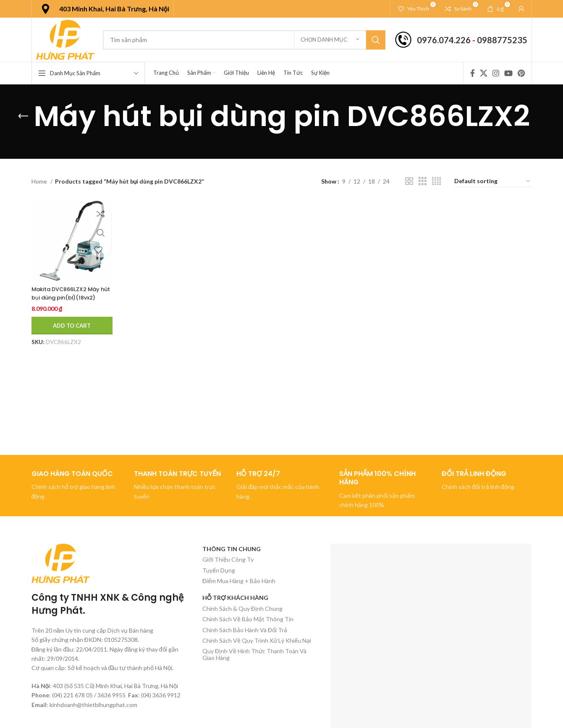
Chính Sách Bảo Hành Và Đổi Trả (245, 630)
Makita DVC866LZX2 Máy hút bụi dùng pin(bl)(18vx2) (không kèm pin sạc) (69, 301)
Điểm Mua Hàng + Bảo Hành (239, 581)
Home (40, 181)
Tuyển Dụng (219, 570)
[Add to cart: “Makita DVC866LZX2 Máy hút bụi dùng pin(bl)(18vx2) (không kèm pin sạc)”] (72, 326)
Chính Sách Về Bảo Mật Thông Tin (248, 619)
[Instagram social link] (496, 73)
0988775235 (502, 40)
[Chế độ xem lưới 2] (409, 181)
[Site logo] (65, 39)
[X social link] (484, 73)
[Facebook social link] (473, 73)
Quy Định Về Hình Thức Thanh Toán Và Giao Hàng (254, 654)
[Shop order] (493, 182)
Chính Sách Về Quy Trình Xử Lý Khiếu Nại (257, 640)
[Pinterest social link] (521, 73)
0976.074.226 (444, 40)
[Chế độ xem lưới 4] (436, 181)
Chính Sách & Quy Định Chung (242, 608)
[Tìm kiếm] (244, 40)
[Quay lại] (23, 116)
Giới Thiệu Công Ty (228, 559)
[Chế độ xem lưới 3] (423, 181)
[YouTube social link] (508, 73)
